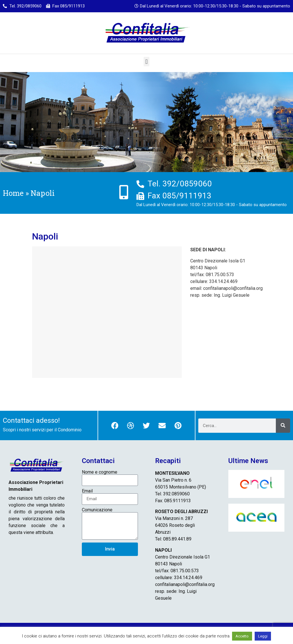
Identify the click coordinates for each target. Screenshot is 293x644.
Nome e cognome (100, 472)
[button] (146, 62)
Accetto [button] (242, 636)
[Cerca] (283, 426)
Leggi (263, 636)
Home (13, 193)
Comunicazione (97, 510)
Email (87, 491)
